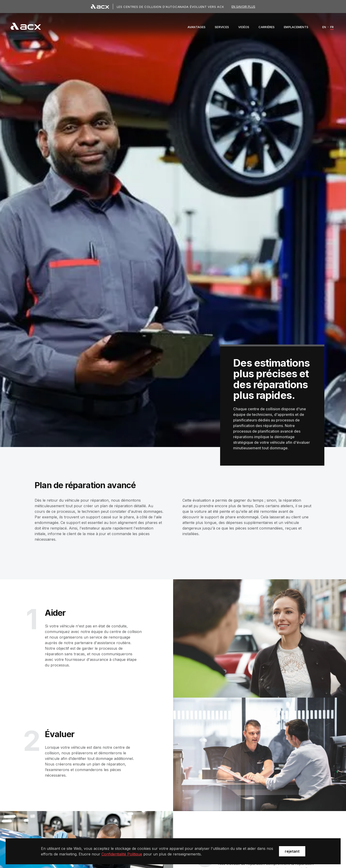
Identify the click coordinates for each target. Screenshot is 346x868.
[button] (197, 27)
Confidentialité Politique (122, 854)
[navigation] (26, 27)
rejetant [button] (292, 851)
